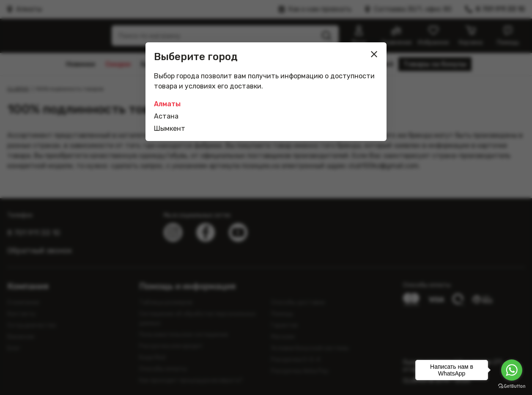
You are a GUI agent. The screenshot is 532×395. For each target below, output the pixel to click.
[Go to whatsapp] (512, 370)
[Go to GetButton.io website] (512, 386)
